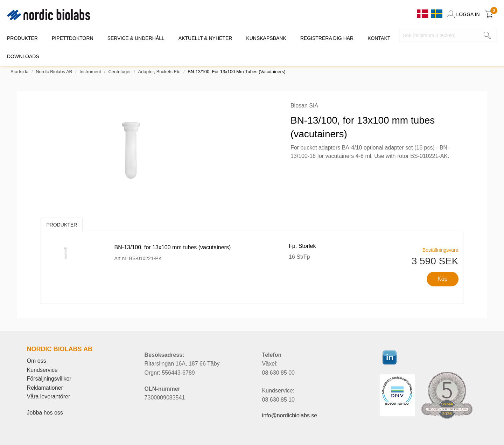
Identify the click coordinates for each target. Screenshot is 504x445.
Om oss (37, 361)
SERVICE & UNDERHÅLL (136, 38)
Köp (442, 279)
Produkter (62, 225)
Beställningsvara (440, 250)
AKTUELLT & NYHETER (205, 38)
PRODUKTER (22, 38)
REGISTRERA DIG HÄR (327, 38)
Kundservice (42, 370)
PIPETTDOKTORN (73, 38)
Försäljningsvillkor (49, 379)
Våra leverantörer (49, 397)
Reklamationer (45, 388)
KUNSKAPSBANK (266, 38)
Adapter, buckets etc (159, 72)
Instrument (90, 72)
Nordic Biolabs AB (54, 72)
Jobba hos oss (45, 413)
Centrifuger (119, 72)
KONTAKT (379, 38)
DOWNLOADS (23, 56)
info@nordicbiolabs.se (290, 415)
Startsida (19, 72)
